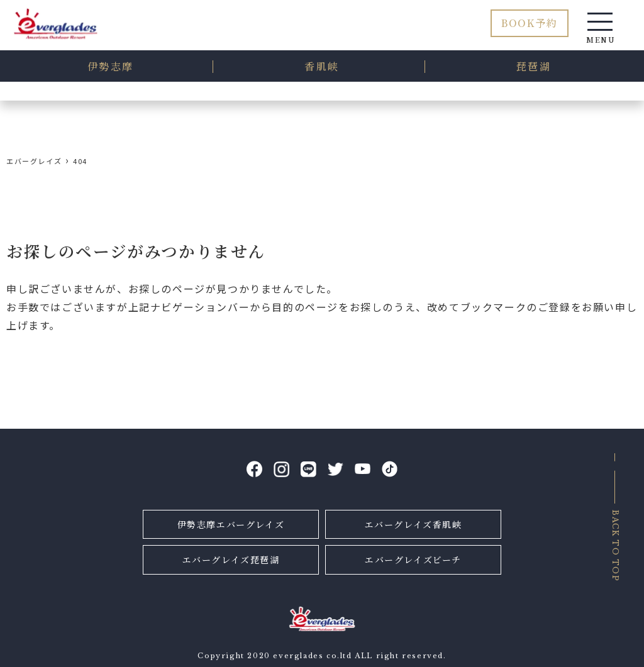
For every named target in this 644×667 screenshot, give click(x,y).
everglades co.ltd (312, 656)
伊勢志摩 (111, 66)
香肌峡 (322, 66)
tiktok (390, 469)
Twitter (336, 469)
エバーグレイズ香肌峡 (414, 524)
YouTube (363, 469)
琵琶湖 (534, 66)
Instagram (281, 469)
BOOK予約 (530, 23)
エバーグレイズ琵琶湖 (231, 560)
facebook (254, 469)
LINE (308, 469)
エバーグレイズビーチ (413, 560)
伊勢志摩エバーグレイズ (231, 524)
